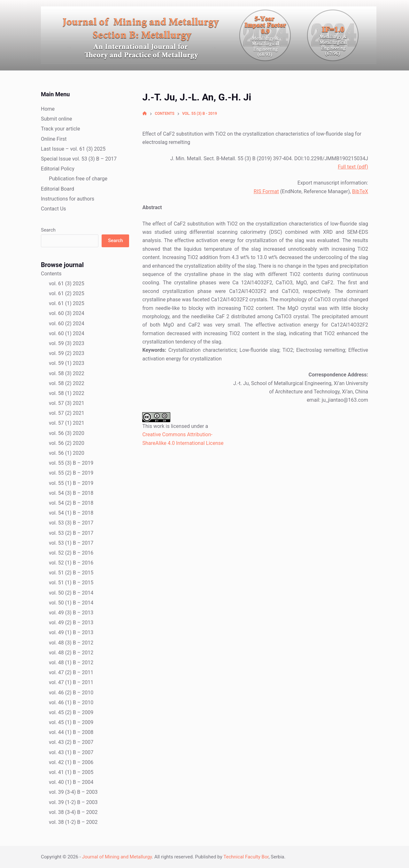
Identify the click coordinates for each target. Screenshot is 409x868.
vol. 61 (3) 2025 (67, 284)
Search (48, 230)
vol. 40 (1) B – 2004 (71, 782)
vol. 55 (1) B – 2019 (71, 483)
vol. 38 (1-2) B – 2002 (73, 822)
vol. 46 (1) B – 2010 (71, 702)
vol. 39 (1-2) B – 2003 (73, 802)
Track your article (60, 129)
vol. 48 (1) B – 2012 (71, 663)
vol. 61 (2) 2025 (67, 293)
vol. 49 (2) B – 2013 (71, 623)
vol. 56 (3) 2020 (67, 433)
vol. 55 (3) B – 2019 (71, 463)
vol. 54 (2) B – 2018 (71, 503)
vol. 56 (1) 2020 (67, 453)
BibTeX (360, 191)
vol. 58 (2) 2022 (67, 383)
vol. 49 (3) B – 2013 (71, 613)
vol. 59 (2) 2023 (67, 353)
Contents (51, 274)
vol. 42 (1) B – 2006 (71, 762)
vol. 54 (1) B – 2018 (71, 513)
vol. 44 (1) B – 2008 (71, 732)
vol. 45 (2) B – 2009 (71, 712)
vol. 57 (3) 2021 (67, 403)
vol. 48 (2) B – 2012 (71, 653)
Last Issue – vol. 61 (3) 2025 (73, 149)
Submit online (57, 119)
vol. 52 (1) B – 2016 (71, 563)
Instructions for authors (68, 199)
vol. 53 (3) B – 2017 (71, 523)
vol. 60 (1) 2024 (67, 333)
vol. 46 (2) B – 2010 (71, 693)
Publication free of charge (78, 179)
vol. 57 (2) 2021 (67, 413)
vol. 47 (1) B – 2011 (71, 682)
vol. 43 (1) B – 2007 (71, 752)
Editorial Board (58, 189)
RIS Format (266, 191)
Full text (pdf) (353, 167)
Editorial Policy (58, 169)
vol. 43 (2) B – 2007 (71, 742)
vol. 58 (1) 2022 (67, 393)
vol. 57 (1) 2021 (67, 423)
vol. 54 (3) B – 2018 (71, 493)
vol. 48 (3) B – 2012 (71, 643)
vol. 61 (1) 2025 (67, 303)
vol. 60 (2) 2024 (67, 324)
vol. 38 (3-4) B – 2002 (73, 812)
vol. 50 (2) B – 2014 (71, 593)
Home (48, 109)
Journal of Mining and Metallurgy (117, 857)
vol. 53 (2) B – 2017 (71, 533)
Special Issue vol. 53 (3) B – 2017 (79, 159)
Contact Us (54, 209)
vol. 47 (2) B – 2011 (71, 672)
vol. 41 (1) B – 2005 (71, 772)
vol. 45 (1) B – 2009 (71, 722)
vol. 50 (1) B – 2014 (71, 603)
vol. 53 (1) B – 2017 (71, 543)
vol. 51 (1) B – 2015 (71, 583)
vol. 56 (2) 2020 (67, 443)
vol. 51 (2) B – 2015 (71, 573)
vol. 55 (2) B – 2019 (71, 473)
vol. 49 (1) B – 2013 (71, 632)
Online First (54, 139)
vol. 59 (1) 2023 (67, 363)
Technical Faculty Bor (246, 857)
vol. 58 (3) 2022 (67, 373)
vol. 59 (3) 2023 (67, 343)
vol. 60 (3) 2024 (67, 313)
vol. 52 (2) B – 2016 (71, 553)
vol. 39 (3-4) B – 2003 (73, 792)
